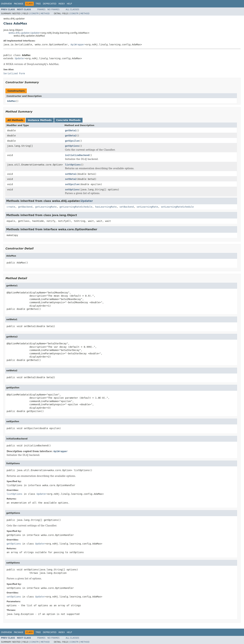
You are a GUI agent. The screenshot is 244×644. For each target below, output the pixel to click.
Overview (6, 4)
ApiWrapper (78, 45)
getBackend (25, 207)
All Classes (72, 9)
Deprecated (50, 4)
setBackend (127, 207)
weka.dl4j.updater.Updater (24, 33)
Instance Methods (40, 120)
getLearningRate (46, 207)
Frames (41, 9)
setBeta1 (71, 174)
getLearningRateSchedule (76, 207)
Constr (34, 14)
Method (45, 14)
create (11, 207)
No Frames (53, 9)
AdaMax (11, 101)
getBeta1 (71, 130)
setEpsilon (72, 184)
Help (69, 4)
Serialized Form (14, 73)
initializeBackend (77, 155)
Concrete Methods (68, 120)
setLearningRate (147, 207)
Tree (38, 4)
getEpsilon (72, 141)
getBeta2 (71, 136)
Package (19, 4)
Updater (20, 58)
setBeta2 (71, 179)
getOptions (72, 146)
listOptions (73, 165)
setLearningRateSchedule (177, 207)
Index (62, 4)
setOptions (72, 190)
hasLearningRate (106, 207)
